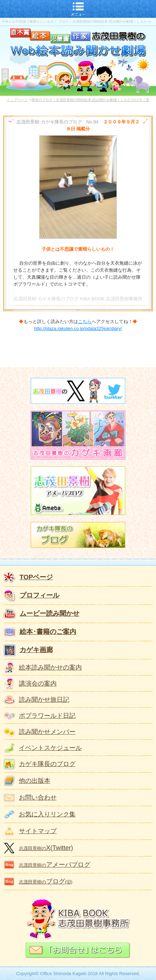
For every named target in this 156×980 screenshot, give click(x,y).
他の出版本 (35, 781)
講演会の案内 (38, 684)
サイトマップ (38, 831)
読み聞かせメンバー (47, 732)
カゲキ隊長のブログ (47, 764)
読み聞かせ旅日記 (44, 700)
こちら (85, 321)
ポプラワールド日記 (47, 716)
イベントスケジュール (50, 748)
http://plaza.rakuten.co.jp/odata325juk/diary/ (78, 328)
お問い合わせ (38, 797)
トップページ (17, 100)
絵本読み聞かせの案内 (50, 667)
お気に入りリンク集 (47, 814)
